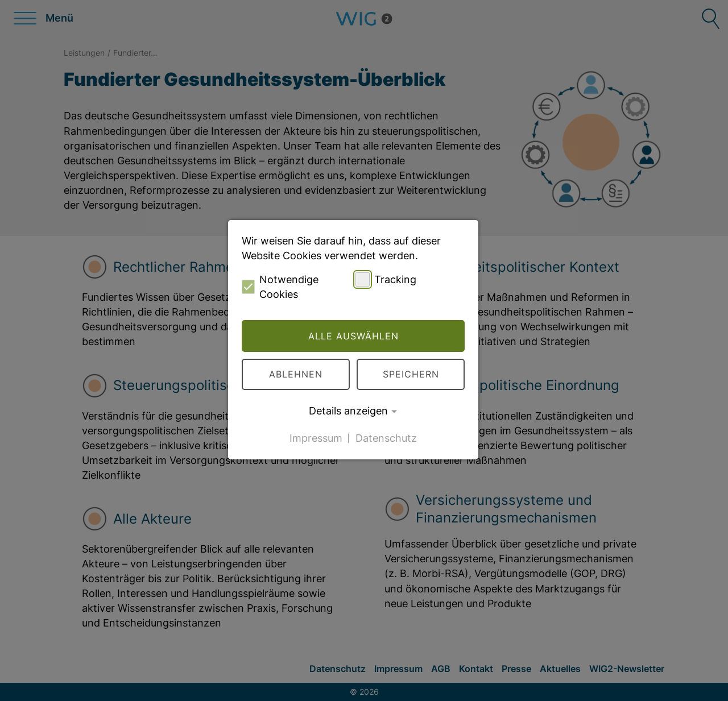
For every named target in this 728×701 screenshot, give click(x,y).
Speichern (411, 374)
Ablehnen (296, 374)
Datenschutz (386, 437)
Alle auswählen (353, 336)
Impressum (316, 437)
